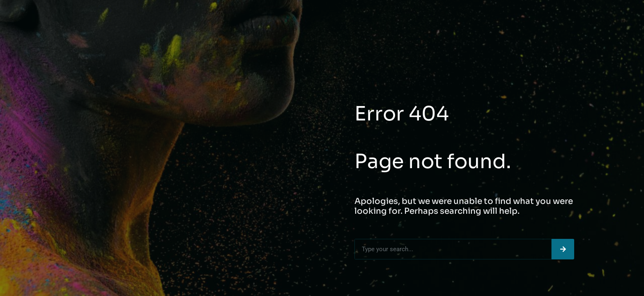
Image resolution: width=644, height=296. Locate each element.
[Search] (563, 249)
